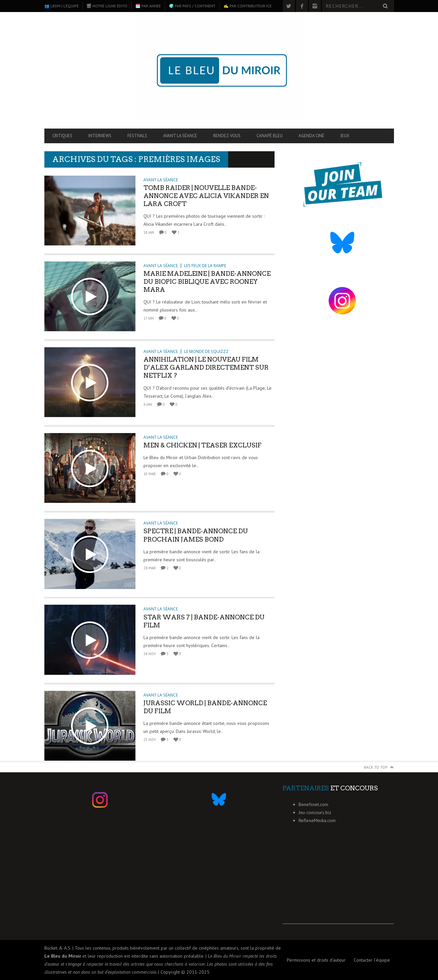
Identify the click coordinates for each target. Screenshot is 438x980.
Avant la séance (180, 136)
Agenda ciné (311, 136)
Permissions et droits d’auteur (316, 960)
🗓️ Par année (148, 6)
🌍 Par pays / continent (192, 6)
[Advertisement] (338, 882)
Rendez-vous (227, 136)
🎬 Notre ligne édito (107, 6)
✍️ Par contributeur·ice (248, 6)
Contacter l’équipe (372, 960)
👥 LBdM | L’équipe (62, 6)
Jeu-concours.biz (315, 812)
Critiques (62, 136)
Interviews (100, 136)
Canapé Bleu (270, 136)
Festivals (137, 136)
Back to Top (376, 767)
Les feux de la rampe (205, 266)
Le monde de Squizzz (206, 351)
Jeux (345, 136)
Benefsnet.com (313, 804)
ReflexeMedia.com (317, 820)
